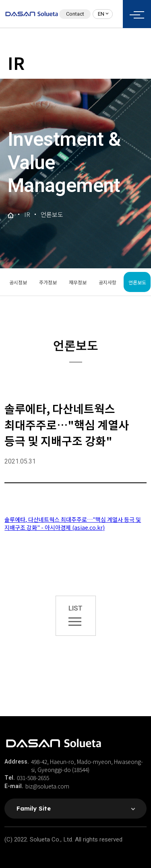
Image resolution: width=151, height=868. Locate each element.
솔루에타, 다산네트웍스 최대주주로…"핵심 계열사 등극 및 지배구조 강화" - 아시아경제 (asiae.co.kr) (73, 523)
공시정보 (18, 282)
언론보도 (137, 282)
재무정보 (78, 282)
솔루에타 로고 (32, 14)
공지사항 (108, 282)
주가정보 (48, 282)
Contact (75, 14)
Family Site (34, 808)
